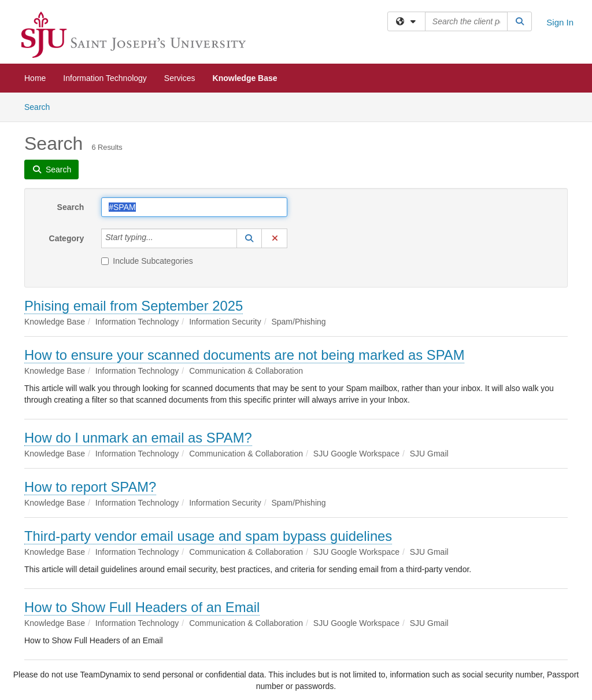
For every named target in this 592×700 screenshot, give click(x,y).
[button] (249, 238)
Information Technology (105, 78)
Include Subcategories (147, 261)
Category (67, 238)
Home (35, 78)
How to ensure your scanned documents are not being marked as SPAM (244, 355)
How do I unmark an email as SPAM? (138, 438)
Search (41, 106)
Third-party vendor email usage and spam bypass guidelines (208, 536)
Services (180, 78)
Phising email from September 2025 (134, 306)
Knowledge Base (245, 78)
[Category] (160, 238)
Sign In (560, 22)
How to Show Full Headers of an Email (142, 607)
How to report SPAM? (90, 487)
